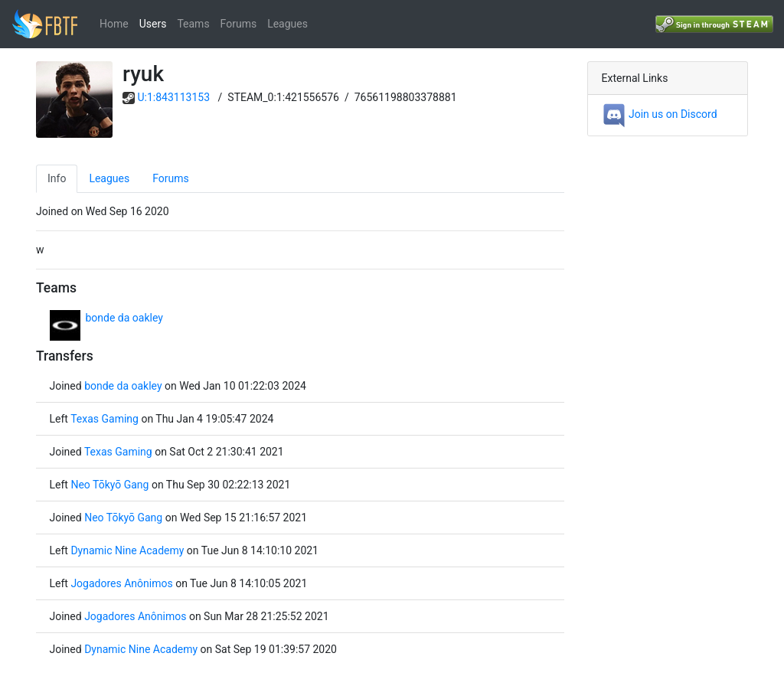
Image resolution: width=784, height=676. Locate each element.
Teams (193, 24)
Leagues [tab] (109, 178)
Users (153, 24)
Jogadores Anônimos (121, 583)
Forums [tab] (171, 178)
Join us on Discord (660, 114)
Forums (239, 24)
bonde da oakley (124, 318)
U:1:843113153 (174, 97)
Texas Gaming (105, 419)
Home (114, 24)
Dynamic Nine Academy (127, 550)
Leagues (287, 24)
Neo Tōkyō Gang (109, 485)
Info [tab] (57, 178)
